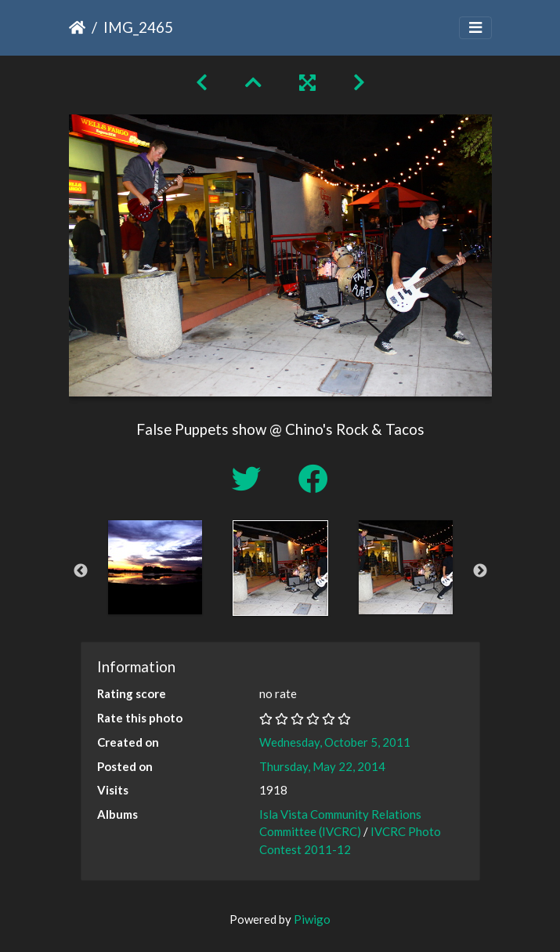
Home (77, 27)
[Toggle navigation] (475, 28)
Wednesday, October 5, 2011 (335, 742)
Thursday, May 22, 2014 (322, 766)
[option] (155, 567)
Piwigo (312, 919)
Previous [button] (81, 571)
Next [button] (480, 571)
